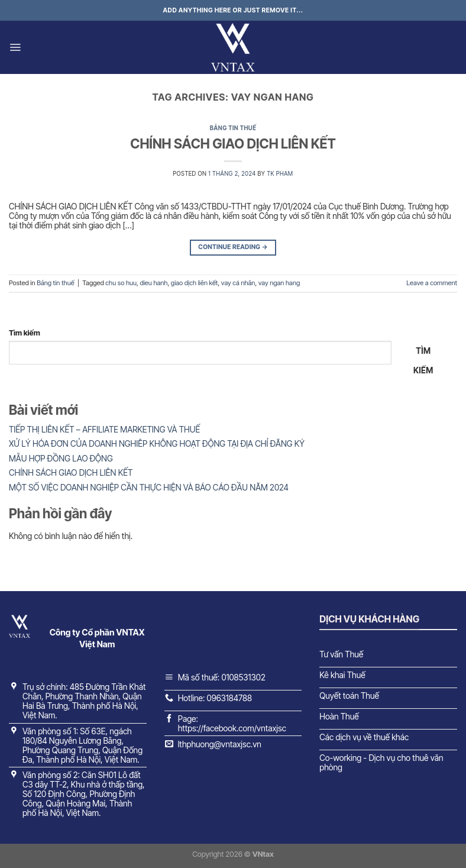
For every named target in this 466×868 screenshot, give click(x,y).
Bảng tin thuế (233, 128)
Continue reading (233, 248)
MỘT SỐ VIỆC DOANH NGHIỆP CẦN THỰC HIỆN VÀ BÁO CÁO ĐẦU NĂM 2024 (149, 487)
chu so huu (121, 283)
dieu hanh (153, 283)
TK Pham (280, 174)
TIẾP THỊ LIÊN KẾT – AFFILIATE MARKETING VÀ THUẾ (104, 429)
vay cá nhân (238, 283)
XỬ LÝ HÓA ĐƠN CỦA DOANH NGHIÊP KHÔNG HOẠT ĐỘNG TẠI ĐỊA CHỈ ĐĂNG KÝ (157, 443)
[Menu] (15, 47)
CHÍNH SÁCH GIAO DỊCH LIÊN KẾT (233, 143)
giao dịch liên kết (195, 283)
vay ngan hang (279, 283)
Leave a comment (432, 283)
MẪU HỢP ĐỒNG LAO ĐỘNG (61, 458)
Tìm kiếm (25, 333)
